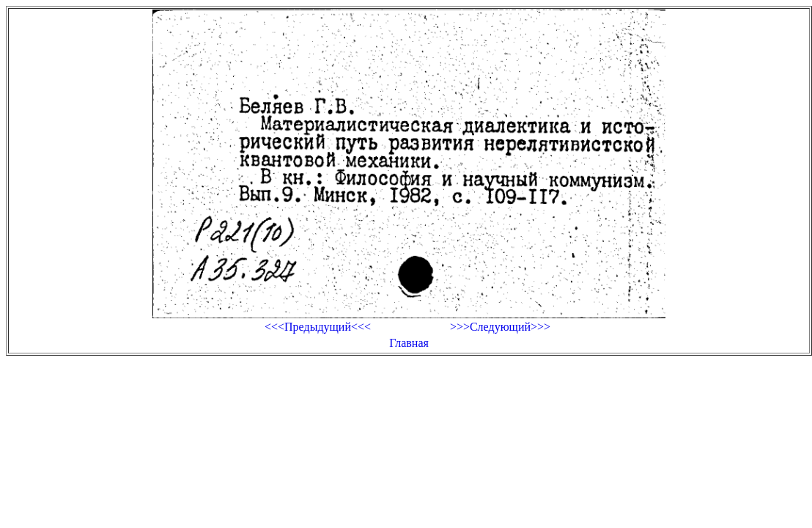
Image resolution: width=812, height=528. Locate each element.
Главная (409, 343)
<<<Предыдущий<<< (318, 327)
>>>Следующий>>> (500, 327)
